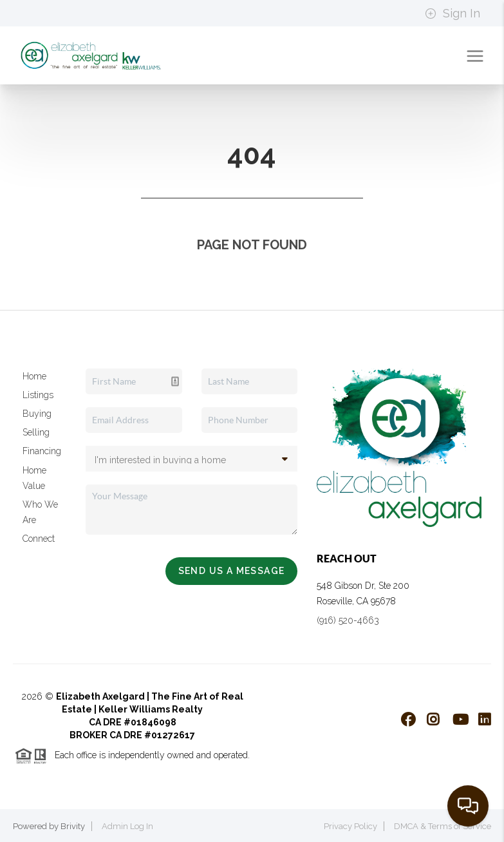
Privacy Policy (350, 826)
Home (34, 376)
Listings (38, 395)
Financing (42, 451)
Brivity (73, 826)
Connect (39, 539)
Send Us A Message (232, 571)
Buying (37, 414)
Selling (36, 432)
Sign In (453, 14)
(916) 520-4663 (348, 620)
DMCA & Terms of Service (443, 826)
